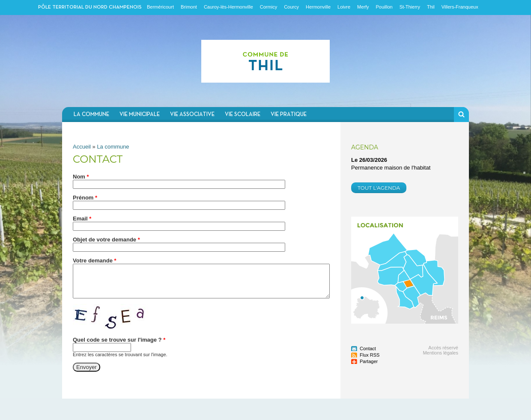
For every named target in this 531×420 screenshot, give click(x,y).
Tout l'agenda (379, 188)
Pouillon (384, 7)
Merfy (363, 7)
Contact (368, 349)
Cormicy (268, 7)
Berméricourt (160, 7)
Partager (369, 361)
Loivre (344, 7)
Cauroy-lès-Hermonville (228, 7)
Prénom (85, 198)
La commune (91, 115)
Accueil (82, 147)
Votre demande (95, 261)
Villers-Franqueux (460, 7)
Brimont (189, 7)
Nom (81, 177)
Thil (431, 7)
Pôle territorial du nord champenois (90, 7)
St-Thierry (410, 7)
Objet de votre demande (106, 240)
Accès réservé (443, 348)
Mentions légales (440, 353)
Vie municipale (140, 115)
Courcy (291, 7)
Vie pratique (289, 115)
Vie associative (192, 115)
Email (82, 219)
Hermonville (318, 7)
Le (369, 160)
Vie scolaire (243, 115)
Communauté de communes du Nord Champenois (265, 61)
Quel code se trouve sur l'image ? (119, 340)
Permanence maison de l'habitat (391, 168)
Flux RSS (370, 355)
